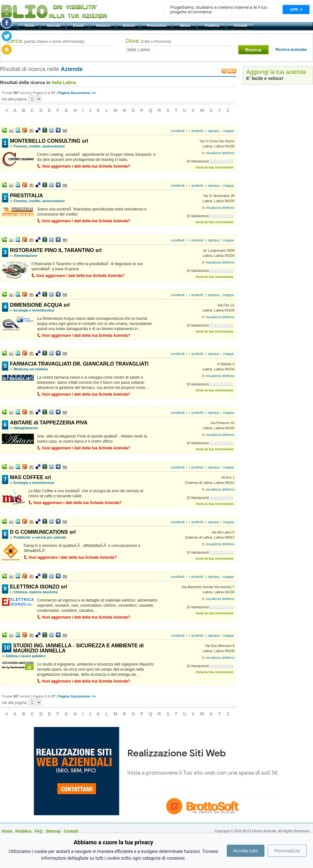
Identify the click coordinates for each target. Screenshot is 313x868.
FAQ (38, 831)
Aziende (54, 26)
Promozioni (157, 26)
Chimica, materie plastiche (36, 592)
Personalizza (287, 851)
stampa (213, 131)
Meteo (185, 26)
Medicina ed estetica (31, 369)
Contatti (241, 26)
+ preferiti (196, 131)
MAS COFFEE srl (31, 477)
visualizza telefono (220, 153)
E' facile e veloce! (265, 78)
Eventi (79, 26)
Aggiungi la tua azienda (276, 72)
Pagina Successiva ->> (77, 93)
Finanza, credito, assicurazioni (39, 146)
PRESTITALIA (27, 196)
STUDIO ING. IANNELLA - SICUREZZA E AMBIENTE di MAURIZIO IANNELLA (78, 648)
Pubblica (213, 26)
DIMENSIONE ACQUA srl (40, 305)
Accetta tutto (246, 851)
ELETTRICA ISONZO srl (38, 587)
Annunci (104, 26)
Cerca (46, 41)
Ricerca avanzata (291, 50)
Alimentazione (26, 256)
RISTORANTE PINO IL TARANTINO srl (56, 250)
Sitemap (53, 831)
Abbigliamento (26, 428)
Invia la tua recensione (215, 167)
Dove (148, 41)
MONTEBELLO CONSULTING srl (49, 141)
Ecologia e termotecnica (34, 310)
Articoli (129, 26)
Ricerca (253, 50)
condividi (178, 131)
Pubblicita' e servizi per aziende (40, 537)
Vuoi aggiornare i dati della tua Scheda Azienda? (86, 166)
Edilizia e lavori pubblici (26, 656)
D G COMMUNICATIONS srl (43, 532)
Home (30, 26)
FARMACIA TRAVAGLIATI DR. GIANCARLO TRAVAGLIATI (79, 364)
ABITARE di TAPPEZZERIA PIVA (49, 423)
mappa (228, 131)
